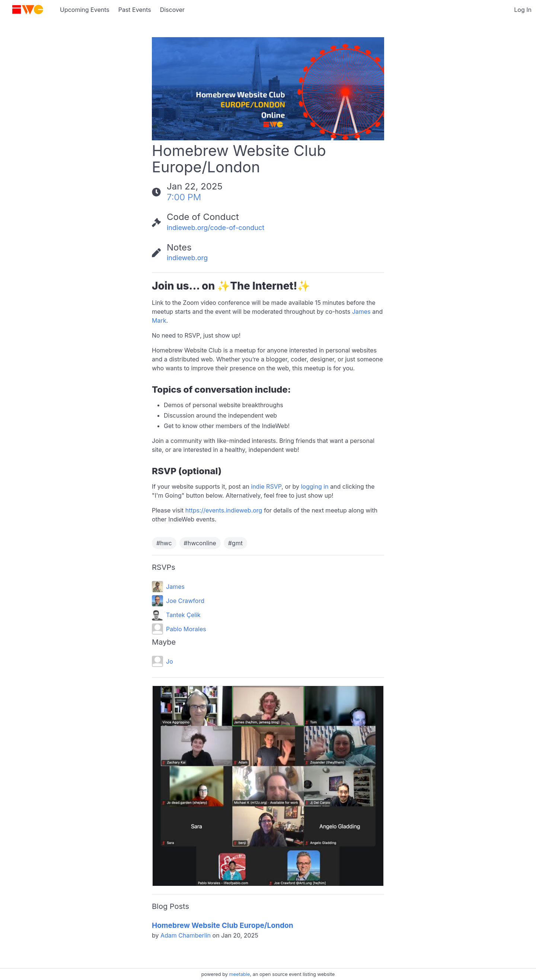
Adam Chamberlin (186, 935)
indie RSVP (266, 486)
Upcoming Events (85, 10)
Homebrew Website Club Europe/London (223, 925)
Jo (170, 661)
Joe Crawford (185, 601)
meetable (240, 974)
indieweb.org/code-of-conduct (216, 228)
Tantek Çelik (183, 615)
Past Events (135, 10)
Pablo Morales (186, 629)
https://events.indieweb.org (224, 510)
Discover (172, 10)
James (361, 312)
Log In (523, 10)
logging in (315, 486)
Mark (159, 320)
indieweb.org (187, 258)
